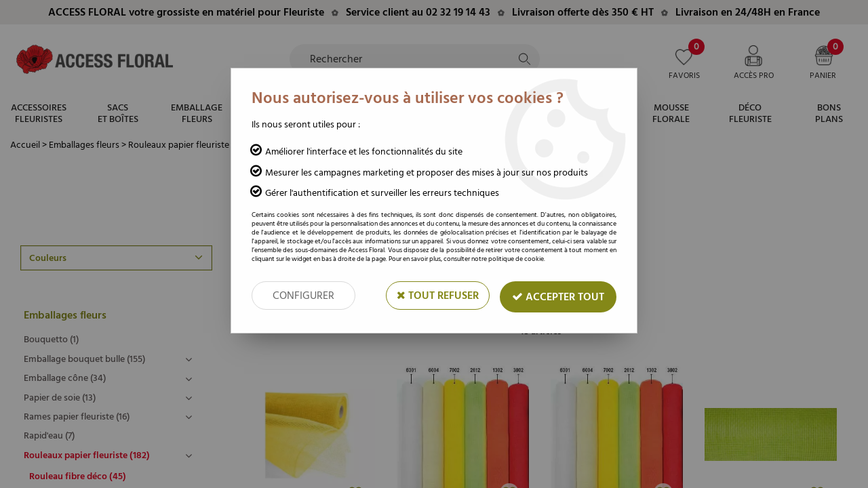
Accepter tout (558, 297)
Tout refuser (438, 296)
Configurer (303, 296)
